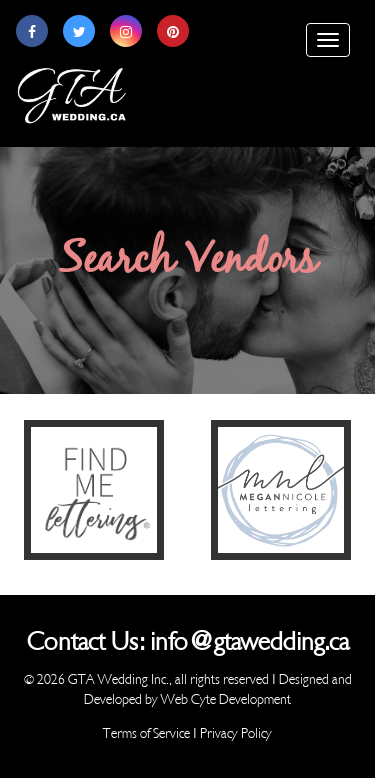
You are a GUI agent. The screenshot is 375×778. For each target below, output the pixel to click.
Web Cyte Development (226, 699)
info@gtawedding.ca (249, 642)
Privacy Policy (236, 733)
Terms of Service (146, 733)
